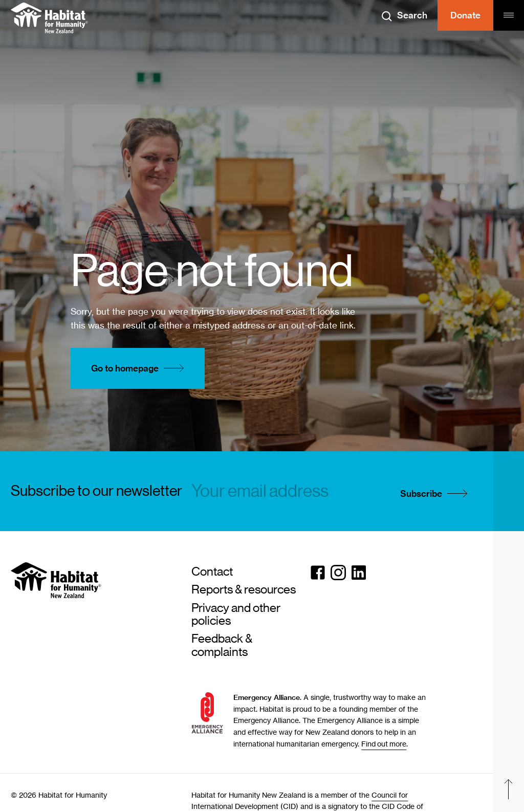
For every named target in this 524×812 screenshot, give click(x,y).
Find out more (384, 744)
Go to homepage (140, 368)
